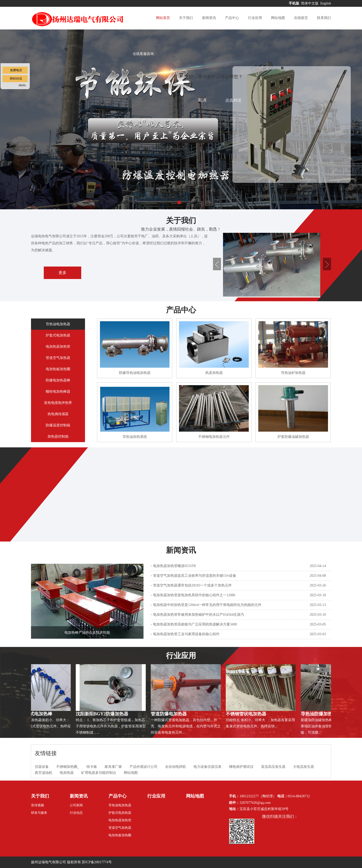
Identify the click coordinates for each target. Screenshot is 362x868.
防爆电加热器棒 (58, 380)
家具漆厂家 (113, 767)
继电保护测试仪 (241, 767)
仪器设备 (42, 767)
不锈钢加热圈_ (68, 767)
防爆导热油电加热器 (135, 373)
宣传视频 (37, 805)
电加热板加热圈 (58, 369)
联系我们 (324, 18)
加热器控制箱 (58, 436)
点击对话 (233, 100)
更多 (62, 273)
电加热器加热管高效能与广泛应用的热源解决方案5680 (195, 624)
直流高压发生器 (273, 767)
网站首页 (163, 18)
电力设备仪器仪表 (207, 767)
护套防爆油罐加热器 (293, 437)
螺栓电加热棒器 (58, 392)
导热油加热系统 (135, 437)
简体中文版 (310, 3)
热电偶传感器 (58, 414)
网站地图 (278, 18)
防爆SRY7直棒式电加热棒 (28, 714)
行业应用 (255, 18)
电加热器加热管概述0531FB (174, 566)
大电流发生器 (303, 767)
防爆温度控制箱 (58, 425)
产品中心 (232, 18)
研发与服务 (39, 813)
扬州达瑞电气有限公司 (48, 862)
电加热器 (67, 773)
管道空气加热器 (58, 358)
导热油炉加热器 (293, 373)
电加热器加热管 (58, 347)
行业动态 (76, 813)
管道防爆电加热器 (170, 714)
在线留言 (301, 18)
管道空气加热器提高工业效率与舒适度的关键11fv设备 (195, 576)
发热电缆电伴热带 (58, 403)
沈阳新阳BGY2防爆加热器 (103, 714)
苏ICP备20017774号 (97, 862)
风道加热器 (214, 373)
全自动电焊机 (175, 767)
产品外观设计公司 (143, 767)
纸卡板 (92, 767)
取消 (202, 100)
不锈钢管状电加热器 (247, 714)
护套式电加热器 (58, 335)
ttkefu (22, 85)
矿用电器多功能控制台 (99, 773)
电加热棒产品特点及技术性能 (87, 633)
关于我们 (186, 18)
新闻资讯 (209, 18)
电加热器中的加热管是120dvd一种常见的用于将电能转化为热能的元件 (207, 605)
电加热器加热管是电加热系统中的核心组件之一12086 (194, 595)
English (326, 3)
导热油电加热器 (58, 324)
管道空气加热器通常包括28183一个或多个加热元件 (192, 585)
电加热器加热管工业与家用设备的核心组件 (186, 634)
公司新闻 (76, 805)
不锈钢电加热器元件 (214, 437)
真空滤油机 (43, 773)
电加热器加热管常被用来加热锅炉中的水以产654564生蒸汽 (198, 615)
